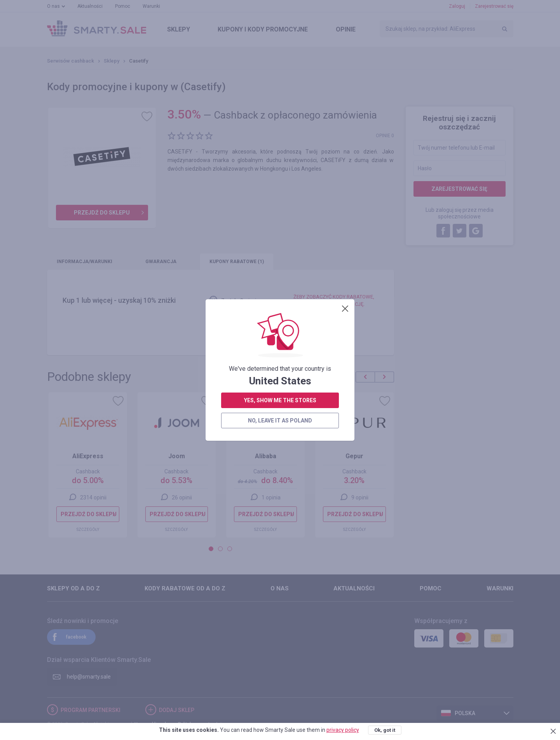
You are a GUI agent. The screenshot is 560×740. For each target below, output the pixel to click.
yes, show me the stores (280, 196)
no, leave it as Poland (280, 216)
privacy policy (343, 730)
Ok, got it (385, 730)
